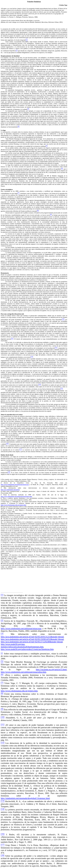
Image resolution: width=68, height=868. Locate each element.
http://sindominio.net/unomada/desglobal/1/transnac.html (25, 798)
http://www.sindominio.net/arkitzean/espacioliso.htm (16, 496)
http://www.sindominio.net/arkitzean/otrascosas (15, 485)
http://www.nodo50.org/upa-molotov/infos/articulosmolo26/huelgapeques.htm (22, 645)
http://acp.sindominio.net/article (10, 490)
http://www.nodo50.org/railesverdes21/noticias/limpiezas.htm (27, 649)
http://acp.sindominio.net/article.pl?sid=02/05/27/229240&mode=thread (32, 642)
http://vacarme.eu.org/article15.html (51, 669)
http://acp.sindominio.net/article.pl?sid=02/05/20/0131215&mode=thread (32, 637)
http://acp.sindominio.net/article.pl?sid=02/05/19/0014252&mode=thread (32, 639)
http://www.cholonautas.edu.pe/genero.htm (13, 505)
